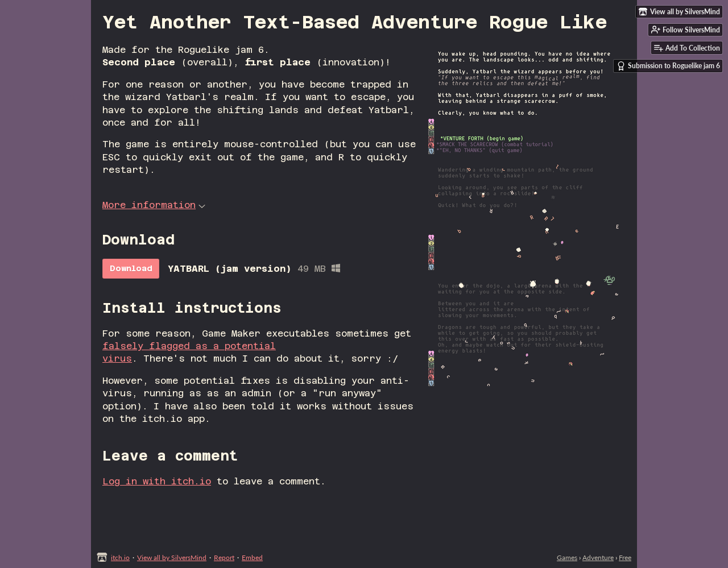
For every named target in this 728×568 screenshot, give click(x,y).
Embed (252, 557)
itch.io (120, 557)
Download (131, 268)
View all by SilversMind (172, 557)
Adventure (598, 557)
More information (154, 205)
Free (625, 557)
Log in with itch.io (157, 481)
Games (567, 557)
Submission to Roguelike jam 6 (668, 66)
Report (224, 557)
